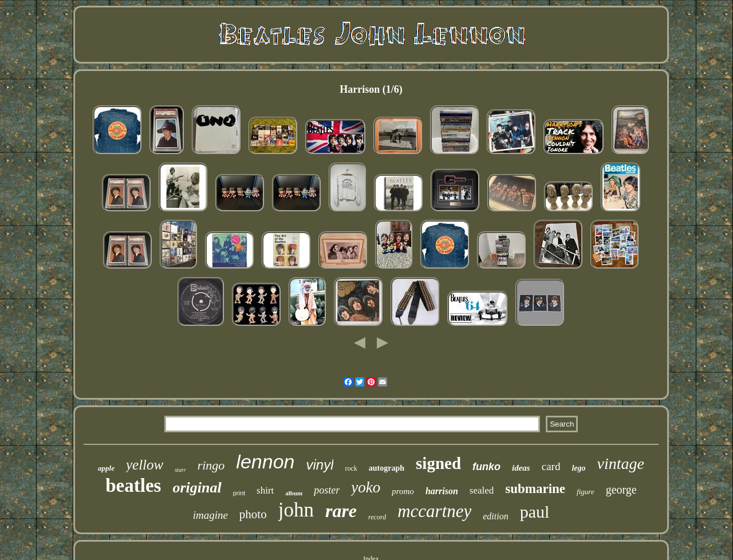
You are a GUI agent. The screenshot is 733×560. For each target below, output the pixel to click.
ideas (521, 468)
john (296, 510)
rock (351, 468)
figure (586, 492)
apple (106, 468)
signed (438, 463)
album (294, 493)
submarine (535, 489)
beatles (133, 486)
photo (253, 514)
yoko (366, 487)
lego (578, 468)
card (551, 466)
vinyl (320, 465)
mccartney (434, 511)
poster (327, 490)
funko (486, 467)
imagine (210, 515)
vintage (621, 464)
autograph (387, 468)
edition (495, 516)
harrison (442, 491)
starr (180, 470)
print (239, 493)
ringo (211, 465)
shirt (265, 490)
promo (403, 491)
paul (535, 512)
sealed (482, 490)
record (377, 517)
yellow (145, 465)
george (621, 490)
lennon (265, 462)
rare (341, 511)
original (197, 488)
